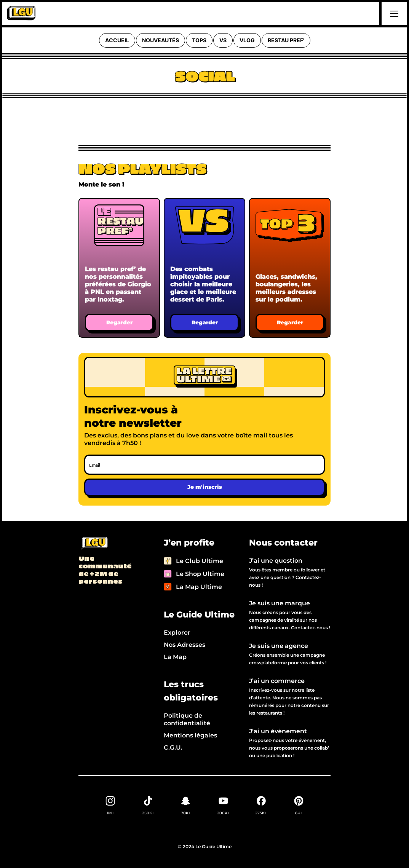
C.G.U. (173, 748)
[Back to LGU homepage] (94, 544)
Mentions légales (190, 735)
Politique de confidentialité (187, 719)
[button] (393, 14)
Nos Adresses (185, 645)
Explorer (177, 633)
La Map (175, 657)
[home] (21, 14)
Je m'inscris (205, 487)
